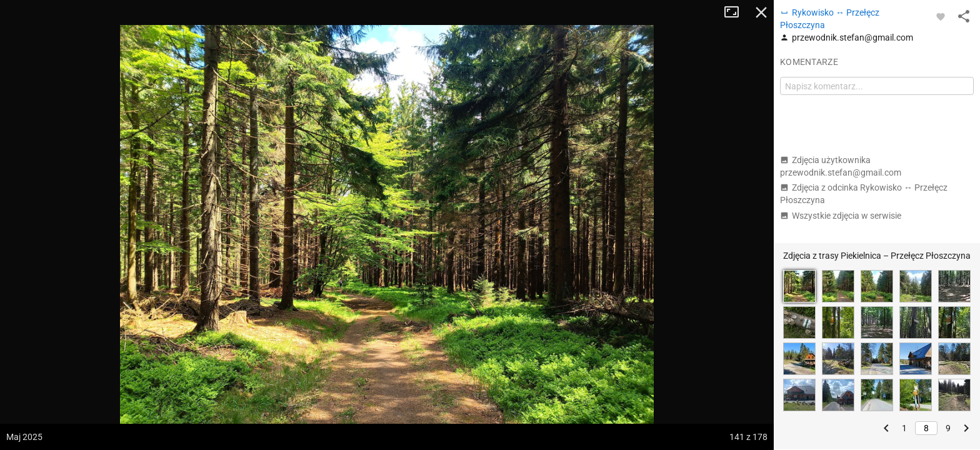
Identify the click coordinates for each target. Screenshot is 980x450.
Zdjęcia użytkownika (841, 166)
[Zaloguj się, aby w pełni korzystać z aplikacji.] (941, 16)
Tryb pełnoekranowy (736, 12)
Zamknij (761, 12)
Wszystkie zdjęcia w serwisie (841, 216)
